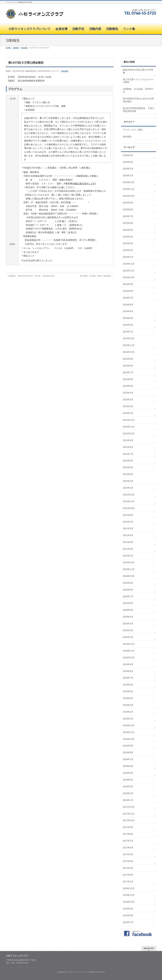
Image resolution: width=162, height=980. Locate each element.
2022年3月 (128, 481)
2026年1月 (128, 175)
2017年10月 (129, 820)
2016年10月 (129, 902)
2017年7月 (128, 841)
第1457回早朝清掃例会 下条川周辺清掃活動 (139, 110)
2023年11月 (129, 345)
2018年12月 (129, 725)
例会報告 (65, 71)
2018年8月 (128, 752)
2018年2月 (128, 793)
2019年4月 (128, 698)
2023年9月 (128, 359)
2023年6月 (128, 379)
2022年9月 (128, 440)
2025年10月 (129, 196)
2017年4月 (128, 861)
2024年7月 (128, 298)
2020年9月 (128, 583)
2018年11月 (129, 732)
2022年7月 (128, 454)
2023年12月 (129, 338)
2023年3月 (128, 399)
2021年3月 (128, 542)
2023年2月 (128, 406)
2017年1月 (128, 882)
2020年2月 (128, 630)
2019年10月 (129, 658)
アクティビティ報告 (133, 130)
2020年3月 (128, 624)
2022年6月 (128, 461)
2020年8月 (128, 590)
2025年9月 (128, 203)
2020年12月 (129, 562)
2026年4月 (128, 155)
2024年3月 (128, 318)
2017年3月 (128, 868)
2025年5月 (128, 230)
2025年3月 (128, 243)
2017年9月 (128, 827)
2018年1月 (128, 800)
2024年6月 (128, 305)
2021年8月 (128, 515)
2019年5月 (128, 691)
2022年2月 (128, 488)
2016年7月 (128, 922)
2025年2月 (128, 250)
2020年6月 (128, 603)
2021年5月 (128, 528)
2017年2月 (128, 875)
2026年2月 (128, 169)
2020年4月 (128, 617)
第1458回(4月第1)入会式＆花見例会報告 (138, 100)
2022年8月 (128, 447)
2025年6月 (128, 223)
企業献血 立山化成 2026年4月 (138, 90)
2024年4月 (128, 311)
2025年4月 (128, 237)
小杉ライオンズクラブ (77, 972)
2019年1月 (128, 719)
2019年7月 (128, 678)
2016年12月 (129, 888)
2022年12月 (129, 420)
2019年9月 (128, 664)
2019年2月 (128, 712)
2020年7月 (128, 596)
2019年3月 (128, 705)
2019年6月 (128, 685)
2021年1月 (128, 556)
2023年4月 (128, 393)
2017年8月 (128, 834)
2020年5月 (128, 610)
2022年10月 (129, 434)
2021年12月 (129, 495)
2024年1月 (128, 332)
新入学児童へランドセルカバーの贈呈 (138, 81)
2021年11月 (129, 501)
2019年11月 (129, 651)
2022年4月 (128, 474)
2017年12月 (129, 807)
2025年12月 (129, 182)
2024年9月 (128, 284)
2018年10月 (129, 739)
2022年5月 (128, 467)
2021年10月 (129, 508)
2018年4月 (128, 780)
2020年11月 (129, 569)
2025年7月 (128, 216)
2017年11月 (129, 814)
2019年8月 (128, 671)
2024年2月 (128, 325)
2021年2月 (128, 549)
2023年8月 (128, 366)
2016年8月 (128, 915)
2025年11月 (129, 189)
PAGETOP (149, 948)
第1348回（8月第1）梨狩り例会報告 (97, 276)
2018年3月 (128, 786)
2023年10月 (129, 352)
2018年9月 (128, 746)
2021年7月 (128, 522)
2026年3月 (128, 162)
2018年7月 (128, 759)
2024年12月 (129, 264)
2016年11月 (129, 895)
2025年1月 (128, 257)
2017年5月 (128, 854)
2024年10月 (129, 277)
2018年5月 (128, 773)
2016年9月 (128, 909)
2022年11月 (129, 427)
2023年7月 (128, 372)
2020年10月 (129, 576)
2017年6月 (128, 848)
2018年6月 (128, 766)
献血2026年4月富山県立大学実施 (138, 71)
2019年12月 (129, 644)
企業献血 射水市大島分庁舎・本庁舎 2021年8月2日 (30, 276)
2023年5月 (128, 386)
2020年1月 (128, 637)
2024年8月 (128, 291)
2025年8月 (128, 209)
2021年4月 (128, 535)
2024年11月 (129, 271)
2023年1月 (128, 413)
